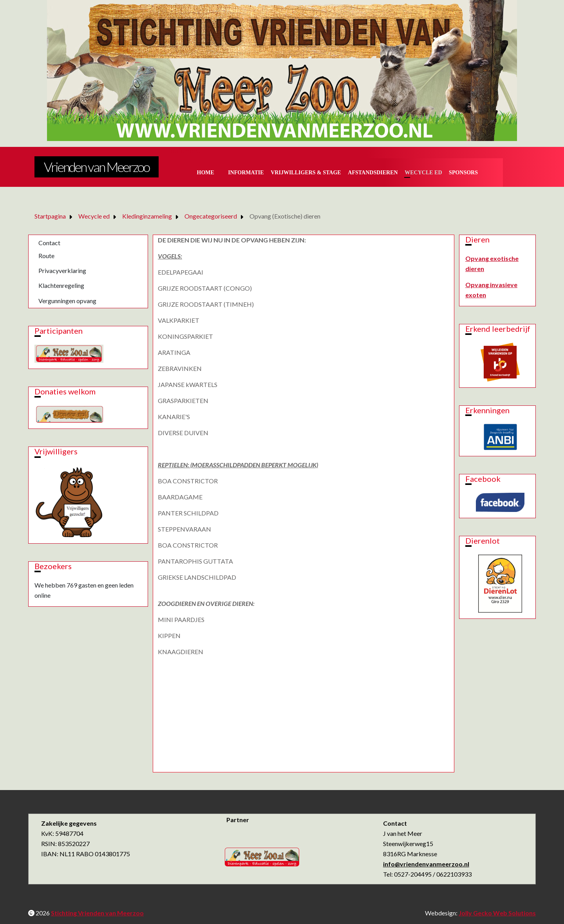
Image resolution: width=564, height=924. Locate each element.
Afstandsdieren (373, 173)
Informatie (246, 173)
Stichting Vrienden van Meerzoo (97, 913)
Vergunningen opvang (67, 301)
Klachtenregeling (61, 285)
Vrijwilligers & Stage (306, 173)
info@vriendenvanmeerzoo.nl (426, 864)
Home (206, 173)
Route (46, 256)
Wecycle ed (423, 173)
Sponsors (463, 173)
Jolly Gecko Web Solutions (497, 913)
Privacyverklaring (62, 270)
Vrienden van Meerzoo (97, 167)
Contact (49, 243)
